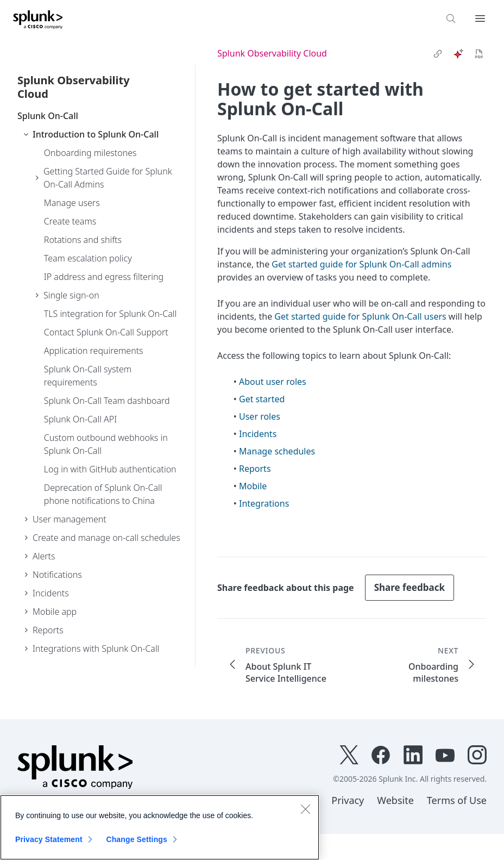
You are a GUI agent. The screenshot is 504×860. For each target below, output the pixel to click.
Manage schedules (277, 451)
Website (395, 800)
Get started (262, 399)
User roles (260, 416)
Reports (255, 469)
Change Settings (137, 839)
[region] (160, 827)
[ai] (458, 54)
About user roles (273, 382)
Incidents (258, 434)
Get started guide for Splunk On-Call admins (361, 264)
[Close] (305, 809)
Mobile (253, 486)
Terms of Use (457, 800)
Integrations (264, 503)
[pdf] (479, 54)
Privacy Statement (49, 839)
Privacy (348, 800)
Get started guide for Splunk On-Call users (360, 316)
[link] (438, 54)
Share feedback (409, 587)
